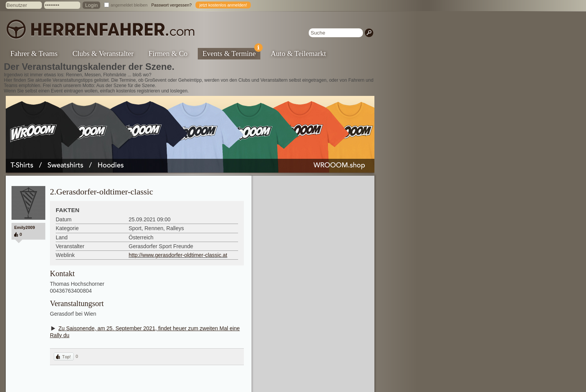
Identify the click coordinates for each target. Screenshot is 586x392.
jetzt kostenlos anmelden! (223, 5)
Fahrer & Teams (34, 54)
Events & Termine (231, 53)
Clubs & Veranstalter (103, 54)
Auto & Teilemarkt (298, 54)
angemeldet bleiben (129, 5)
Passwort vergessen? (171, 5)
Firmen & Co (168, 54)
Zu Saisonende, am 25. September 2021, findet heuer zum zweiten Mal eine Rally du (145, 332)
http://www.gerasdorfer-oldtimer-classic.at (178, 255)
